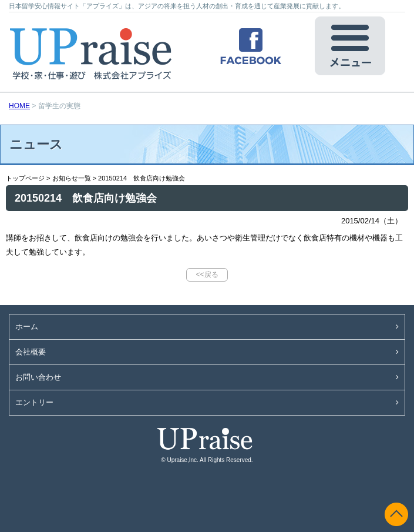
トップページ (25, 178)
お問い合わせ (38, 377)
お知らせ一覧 (72, 178)
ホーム (27, 327)
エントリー (34, 402)
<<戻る (207, 275)
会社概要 (31, 352)
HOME (19, 106)
